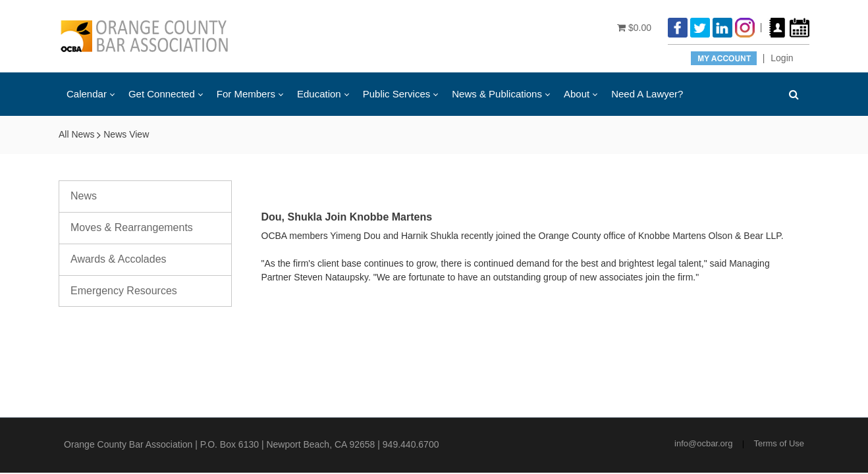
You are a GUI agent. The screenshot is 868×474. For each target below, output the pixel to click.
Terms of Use (779, 443)
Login (782, 58)
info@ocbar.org (703, 443)
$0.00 (634, 28)
